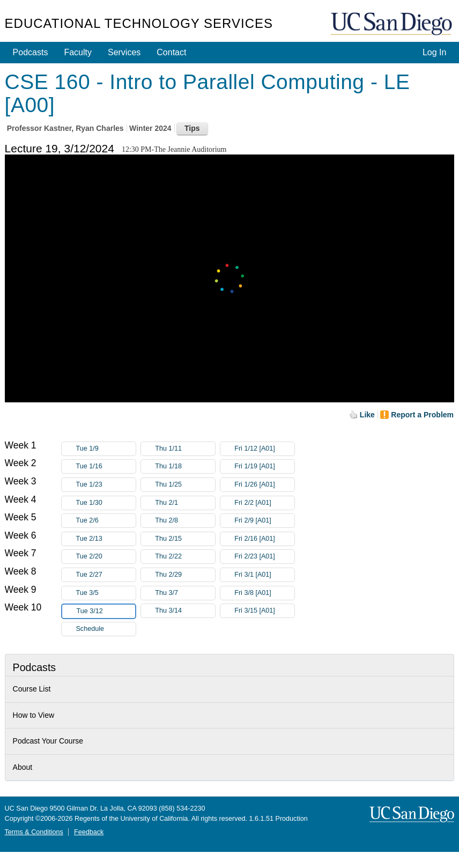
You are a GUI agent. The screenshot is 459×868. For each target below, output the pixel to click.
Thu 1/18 (185, 466)
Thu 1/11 (185, 449)
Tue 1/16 (106, 466)
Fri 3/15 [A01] (264, 611)
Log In (434, 52)
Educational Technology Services (139, 23)
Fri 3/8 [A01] (264, 593)
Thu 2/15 (185, 539)
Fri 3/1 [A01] (264, 575)
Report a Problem (422, 415)
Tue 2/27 (106, 575)
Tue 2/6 (106, 521)
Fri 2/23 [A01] (264, 557)
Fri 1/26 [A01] (264, 485)
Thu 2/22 (185, 557)
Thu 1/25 (185, 485)
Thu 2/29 (185, 575)
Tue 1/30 (106, 503)
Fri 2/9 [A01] (264, 521)
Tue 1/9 (106, 449)
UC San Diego (393, 24)
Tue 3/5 (106, 593)
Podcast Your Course (48, 741)
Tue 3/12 (106, 611)
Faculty (78, 52)
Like (367, 415)
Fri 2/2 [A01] (264, 503)
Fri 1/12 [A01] (264, 449)
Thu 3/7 (185, 593)
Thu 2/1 (185, 503)
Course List (32, 689)
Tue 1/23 (106, 485)
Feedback (89, 832)
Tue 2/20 (106, 557)
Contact (171, 52)
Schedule (90, 629)
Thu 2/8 (185, 521)
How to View (34, 715)
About (23, 767)
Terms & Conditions (34, 832)
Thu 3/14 (185, 611)
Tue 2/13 (106, 539)
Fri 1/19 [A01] (264, 466)
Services (124, 52)
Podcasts (31, 52)
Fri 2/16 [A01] (264, 539)
